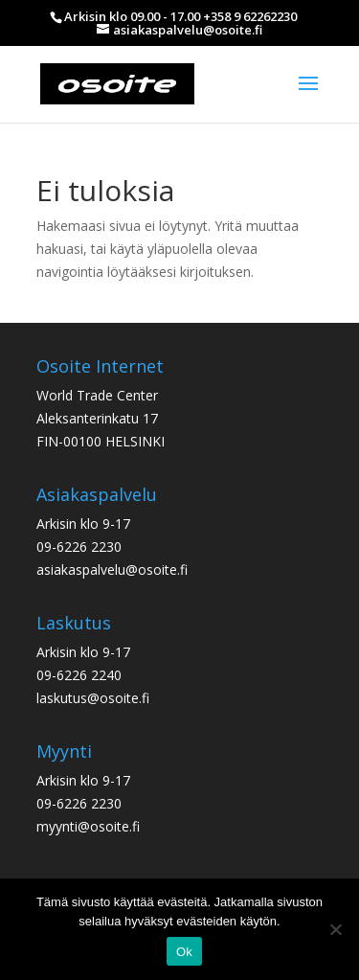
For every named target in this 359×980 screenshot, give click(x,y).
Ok (184, 952)
